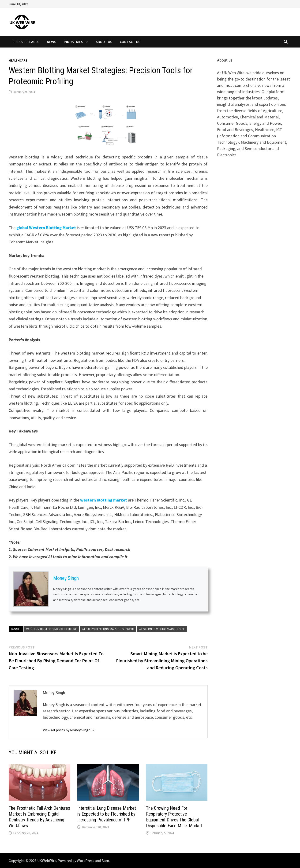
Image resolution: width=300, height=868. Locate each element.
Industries (73, 42)
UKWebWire (47, 861)
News (52, 42)
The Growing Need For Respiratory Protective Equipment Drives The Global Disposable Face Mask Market (174, 817)
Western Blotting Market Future (52, 629)
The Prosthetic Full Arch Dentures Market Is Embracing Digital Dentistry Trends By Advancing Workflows (39, 817)
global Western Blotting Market (46, 228)
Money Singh (66, 578)
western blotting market (104, 500)
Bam (105, 861)
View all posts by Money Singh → (69, 730)
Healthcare (18, 60)
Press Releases (26, 42)
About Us (104, 42)
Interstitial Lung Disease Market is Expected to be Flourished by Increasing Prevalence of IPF (107, 814)
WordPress (86, 861)
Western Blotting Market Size (162, 629)
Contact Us (130, 42)
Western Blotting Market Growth (108, 629)
